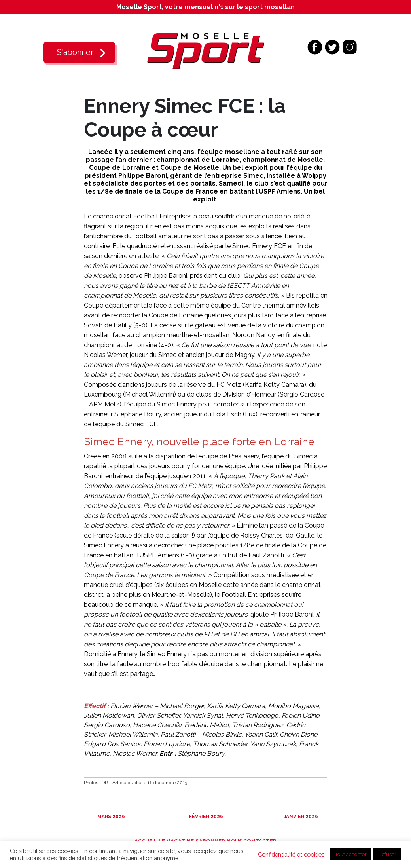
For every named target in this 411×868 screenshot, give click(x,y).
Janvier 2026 (300, 817)
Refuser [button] (387, 854)
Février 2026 (205, 817)
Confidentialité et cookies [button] (291, 854)
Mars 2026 (111, 817)
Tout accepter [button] (351, 854)
